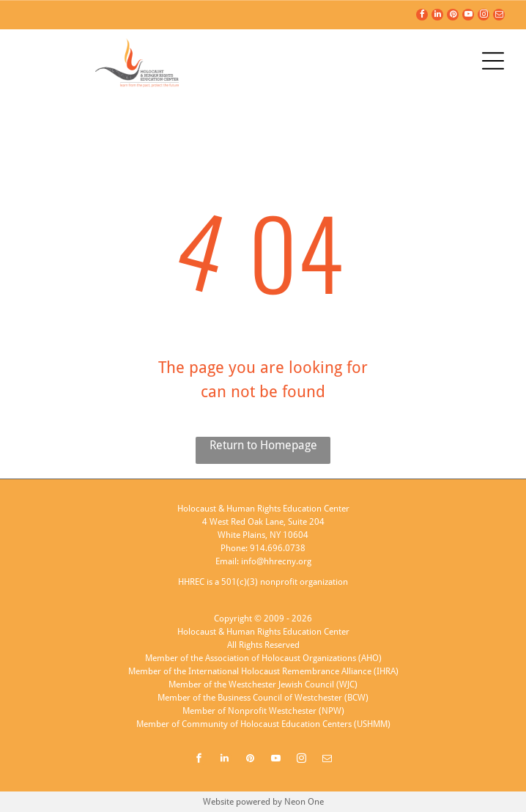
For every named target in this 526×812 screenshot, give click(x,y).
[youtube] (468, 16)
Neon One (304, 802)
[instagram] (484, 16)
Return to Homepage (263, 445)
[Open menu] (493, 61)
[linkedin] (437, 16)
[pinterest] (453, 16)
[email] (499, 16)
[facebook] (422, 16)
